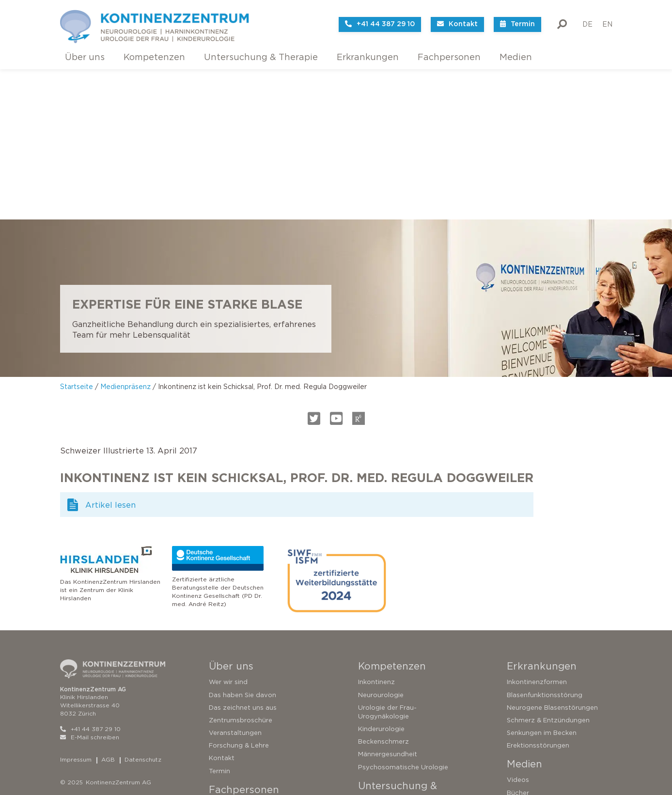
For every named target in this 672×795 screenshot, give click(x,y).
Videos (518, 630)
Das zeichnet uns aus (243, 558)
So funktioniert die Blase (397, 665)
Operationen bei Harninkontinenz (411, 741)
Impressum (76, 610)
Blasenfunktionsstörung (545, 545)
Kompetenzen (154, 57)
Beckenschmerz (383, 592)
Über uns (85, 57)
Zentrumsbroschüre (241, 570)
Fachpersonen (449, 57)
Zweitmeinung (381, 691)
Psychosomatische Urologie (403, 617)
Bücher (518, 643)
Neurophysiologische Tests (252, 681)
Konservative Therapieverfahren (409, 716)
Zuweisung (226, 719)
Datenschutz (143, 610)
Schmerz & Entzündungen (548, 570)
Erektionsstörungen (538, 596)
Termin (219, 621)
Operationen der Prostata (399, 754)
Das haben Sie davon (242, 545)
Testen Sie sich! (382, 678)
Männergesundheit (388, 604)
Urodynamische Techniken (251, 656)
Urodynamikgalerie (239, 668)
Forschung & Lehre (239, 596)
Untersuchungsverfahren (398, 703)
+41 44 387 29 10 (90, 579)
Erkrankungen (368, 57)
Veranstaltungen (235, 583)
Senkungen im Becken (542, 583)
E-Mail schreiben (90, 587)
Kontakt (222, 608)
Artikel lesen (110, 355)
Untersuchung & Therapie (261, 57)
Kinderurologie (381, 579)
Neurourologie (381, 545)
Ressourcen (227, 706)
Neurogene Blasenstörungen (552, 558)
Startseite (77, 236)
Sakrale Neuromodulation (399, 729)
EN (607, 17)
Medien (516, 57)
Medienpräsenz (125, 236)
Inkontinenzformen (537, 532)
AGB (108, 610)
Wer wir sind (228, 532)
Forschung (226, 694)
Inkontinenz (376, 532)
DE (587, 17)
